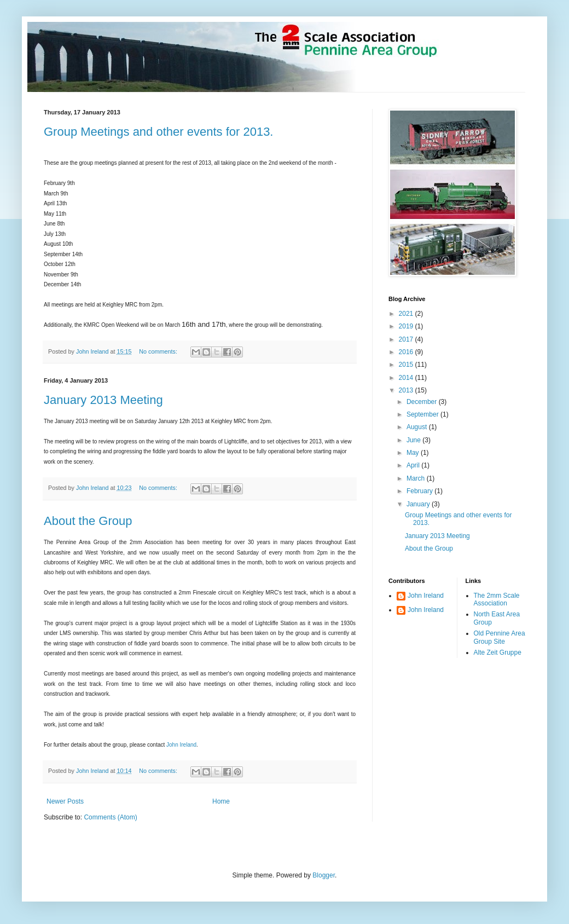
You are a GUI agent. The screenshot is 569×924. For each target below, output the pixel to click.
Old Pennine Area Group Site (500, 637)
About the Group (88, 521)
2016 (407, 352)
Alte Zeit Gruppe (498, 652)
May (414, 453)
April (414, 465)
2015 (407, 365)
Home (221, 801)
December (423, 402)
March (417, 478)
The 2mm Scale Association (497, 599)
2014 (407, 378)
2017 (407, 339)
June (414, 440)
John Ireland (181, 745)
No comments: (159, 351)
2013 (407, 390)
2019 (407, 326)
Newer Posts (65, 801)
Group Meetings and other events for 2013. (158, 132)
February (420, 491)
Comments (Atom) (110, 817)
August (418, 427)
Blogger (324, 875)
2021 (407, 314)
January (419, 504)
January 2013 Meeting (103, 400)
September (423, 414)
